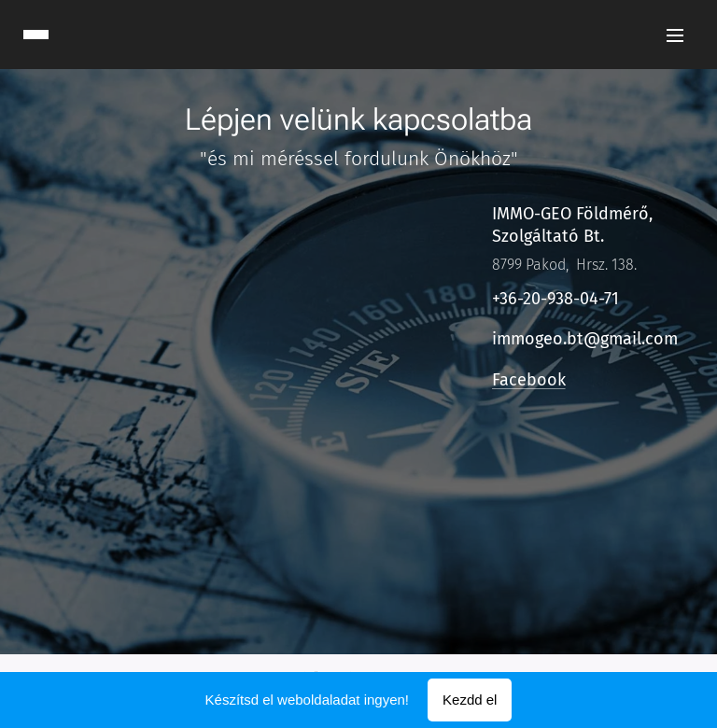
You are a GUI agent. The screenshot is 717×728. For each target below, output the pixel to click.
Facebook (528, 380)
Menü (675, 35)
